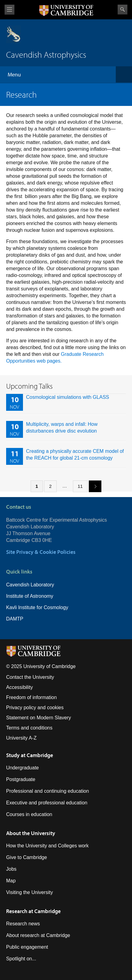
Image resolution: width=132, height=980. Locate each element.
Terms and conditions (29, 728)
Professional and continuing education (47, 791)
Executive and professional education (47, 803)
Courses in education (29, 814)
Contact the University (30, 677)
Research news (23, 924)
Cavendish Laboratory (30, 585)
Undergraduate (23, 768)
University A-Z (21, 738)
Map (11, 881)
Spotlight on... (21, 959)
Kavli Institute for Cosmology (37, 607)
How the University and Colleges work (47, 846)
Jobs (11, 869)
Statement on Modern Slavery (39, 718)
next (93, 486)
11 (80, 486)
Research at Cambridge (33, 911)
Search (123, 10)
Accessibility (19, 687)
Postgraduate (21, 779)
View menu (9, 10)
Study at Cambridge (30, 755)
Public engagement (27, 947)
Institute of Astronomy (30, 596)
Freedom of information (31, 697)
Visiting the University (30, 892)
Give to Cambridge (26, 857)
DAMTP (15, 619)
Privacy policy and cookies (35, 708)
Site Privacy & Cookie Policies (41, 552)
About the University (31, 833)
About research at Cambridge (38, 935)
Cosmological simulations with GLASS (68, 397)
